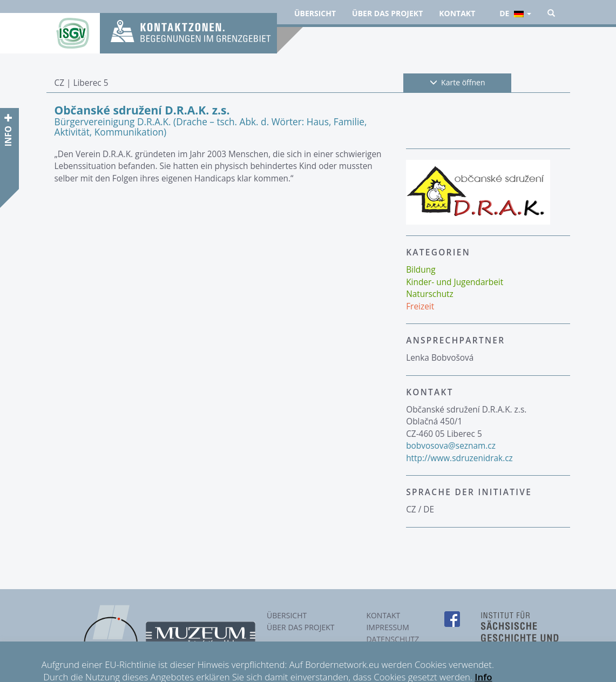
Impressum (388, 627)
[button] (551, 13)
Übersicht (315, 13)
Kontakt (457, 13)
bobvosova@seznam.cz (451, 446)
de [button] (515, 13)
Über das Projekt (387, 13)
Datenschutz (392, 639)
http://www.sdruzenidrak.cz (459, 458)
